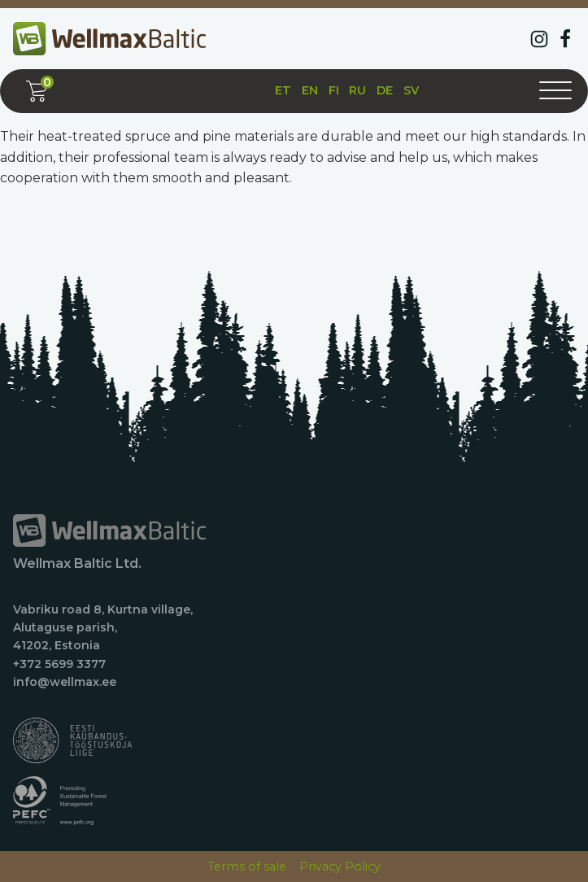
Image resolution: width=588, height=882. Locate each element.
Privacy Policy (340, 867)
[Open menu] (555, 91)
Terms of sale (247, 867)
